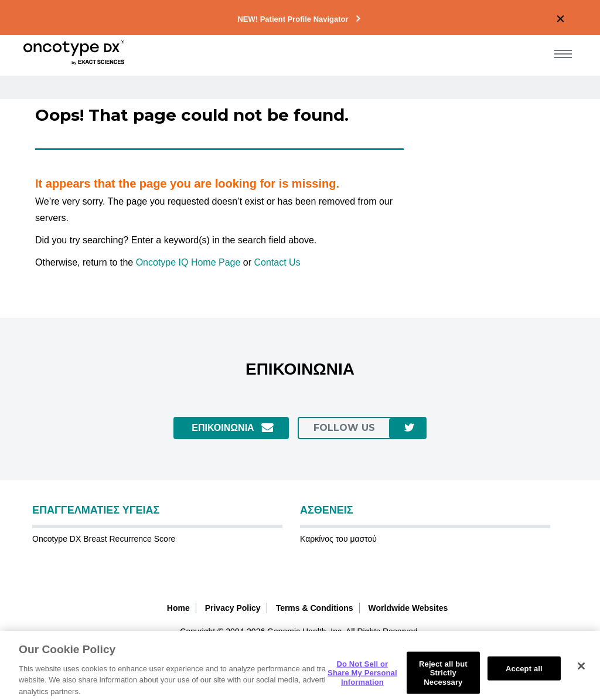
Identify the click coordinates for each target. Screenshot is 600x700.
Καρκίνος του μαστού (338, 539)
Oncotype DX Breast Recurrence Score (104, 539)
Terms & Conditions (315, 608)
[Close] (581, 674)
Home (178, 608)
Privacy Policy (233, 608)
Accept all (524, 677)
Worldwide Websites (408, 608)
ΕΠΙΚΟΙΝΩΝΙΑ (223, 428)
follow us (344, 428)
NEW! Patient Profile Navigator (293, 19)
